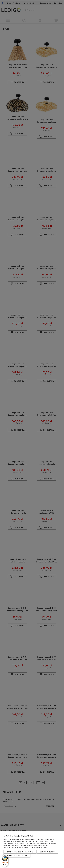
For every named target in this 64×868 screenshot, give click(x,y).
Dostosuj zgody (47, 852)
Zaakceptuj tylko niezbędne (20, 852)
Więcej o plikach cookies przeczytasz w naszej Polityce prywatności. (25, 847)
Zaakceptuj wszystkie (17, 856)
